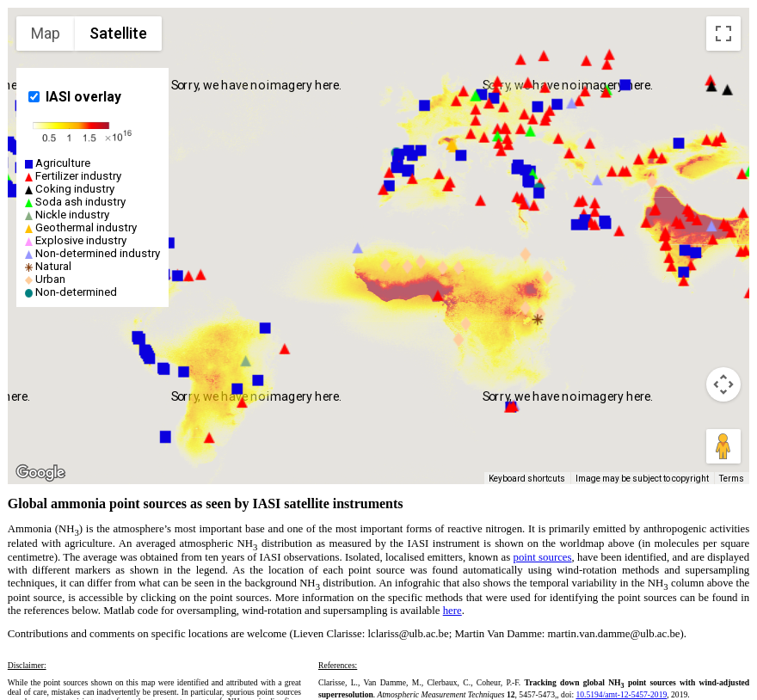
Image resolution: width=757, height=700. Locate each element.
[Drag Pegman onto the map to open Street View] (723, 446)
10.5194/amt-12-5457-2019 (621, 694)
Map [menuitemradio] (46, 33)
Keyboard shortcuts (527, 479)
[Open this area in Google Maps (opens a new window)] (40, 473)
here (452, 611)
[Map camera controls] (723, 384)
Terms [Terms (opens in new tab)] (732, 479)
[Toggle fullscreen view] (723, 34)
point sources (543, 557)
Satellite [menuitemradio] (118, 33)
